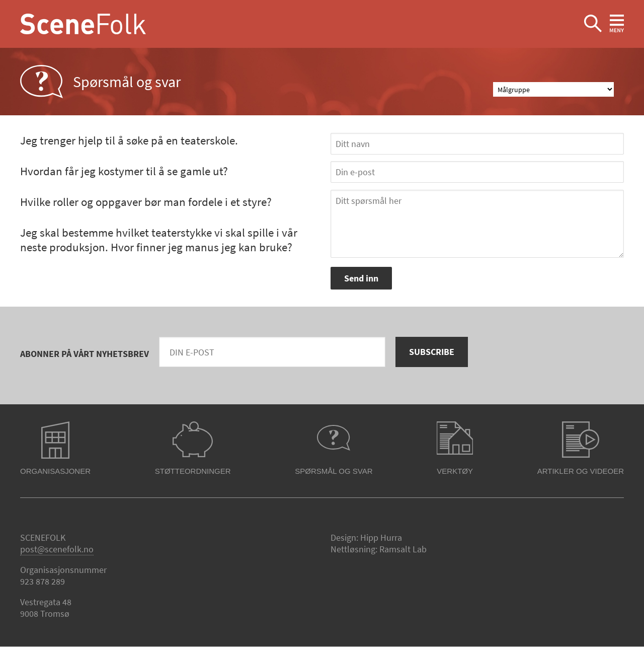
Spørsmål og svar (334, 471)
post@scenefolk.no (57, 549)
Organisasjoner (55, 471)
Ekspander (593, 24)
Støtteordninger (193, 471)
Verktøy (455, 471)
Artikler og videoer (581, 471)
